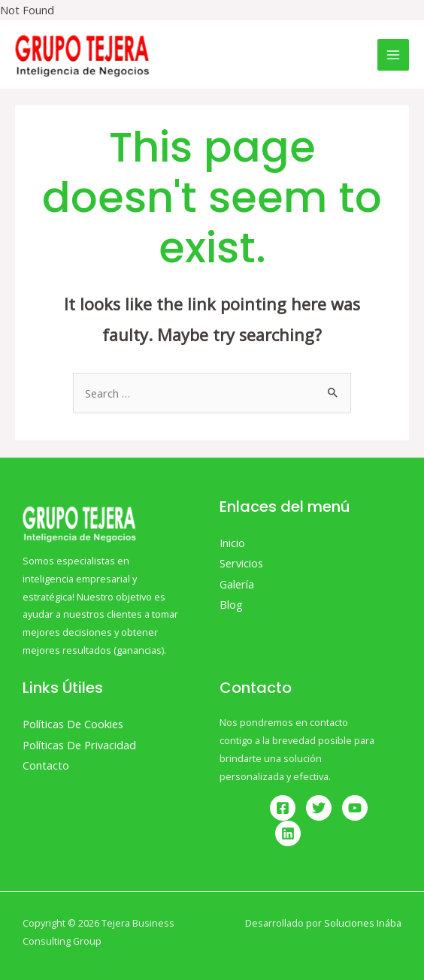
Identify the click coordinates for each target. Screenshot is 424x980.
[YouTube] (355, 808)
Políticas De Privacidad (79, 745)
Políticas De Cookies (73, 724)
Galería (237, 584)
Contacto (46, 765)
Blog (231, 604)
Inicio (232, 543)
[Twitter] (319, 808)
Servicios (241, 563)
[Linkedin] (288, 833)
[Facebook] (283, 808)
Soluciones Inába (363, 923)
